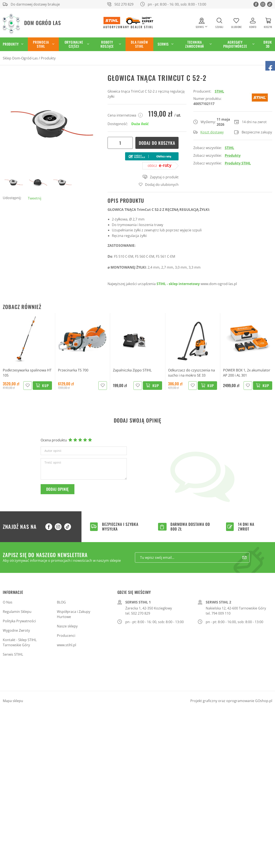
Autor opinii (53, 451)
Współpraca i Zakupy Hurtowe (74, 614)
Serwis (163, 44)
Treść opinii (53, 463)
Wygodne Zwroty (16, 630)
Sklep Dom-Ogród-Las (20, 58)
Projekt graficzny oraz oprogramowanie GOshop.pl (231, 701)
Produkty (48, 58)
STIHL (219, 91)
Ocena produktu (54, 440)
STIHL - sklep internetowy (178, 284)
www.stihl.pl (67, 645)
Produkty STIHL (238, 163)
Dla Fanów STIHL (139, 44)
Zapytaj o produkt (161, 177)
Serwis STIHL (13, 654)
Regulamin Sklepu (17, 612)
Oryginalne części (74, 44)
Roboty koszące (107, 44)
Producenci (66, 636)
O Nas (8, 602)
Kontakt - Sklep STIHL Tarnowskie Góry (20, 642)
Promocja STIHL (41, 44)
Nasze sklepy (67, 626)
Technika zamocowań (195, 44)
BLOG (61, 602)
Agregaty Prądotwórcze (235, 44)
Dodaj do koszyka (157, 143)
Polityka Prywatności (19, 621)
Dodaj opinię (58, 489)
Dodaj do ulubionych (162, 185)
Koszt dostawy (208, 132)
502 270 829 (124, 4)
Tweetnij (35, 198)
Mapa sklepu (13, 701)
